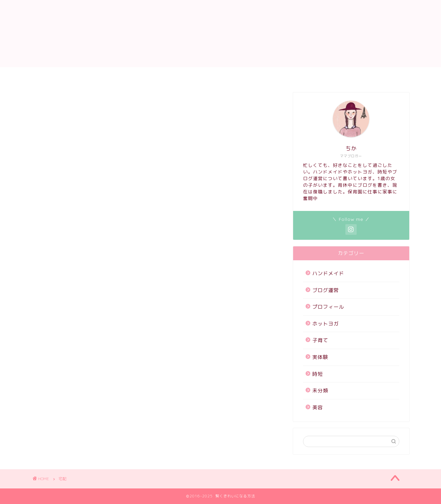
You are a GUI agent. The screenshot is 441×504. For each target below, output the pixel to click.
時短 (318, 374)
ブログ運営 (326, 290)
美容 (318, 407)
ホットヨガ (300, 75)
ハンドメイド (375, 75)
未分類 (320, 391)
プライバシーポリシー (200, 75)
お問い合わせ (97, 75)
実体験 (320, 357)
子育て (336, 75)
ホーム (58, 75)
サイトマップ (144, 75)
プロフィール (256, 75)
